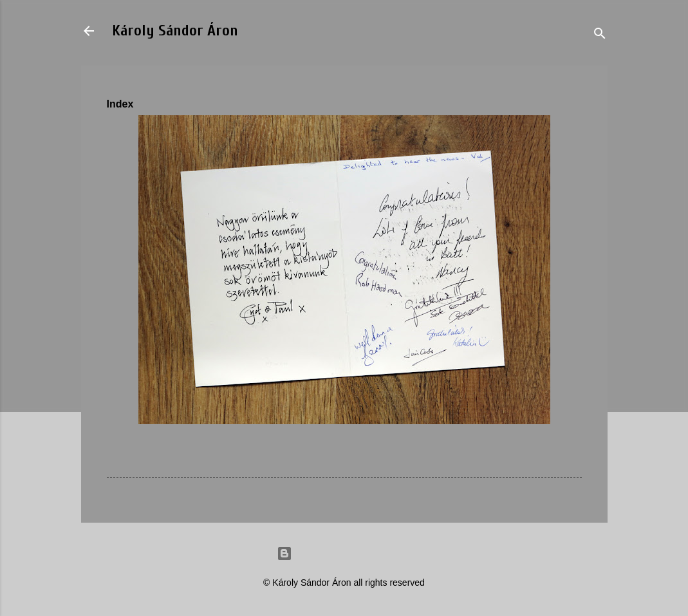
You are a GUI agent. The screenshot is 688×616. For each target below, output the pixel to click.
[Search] (600, 35)
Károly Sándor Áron (175, 31)
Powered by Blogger (344, 554)
